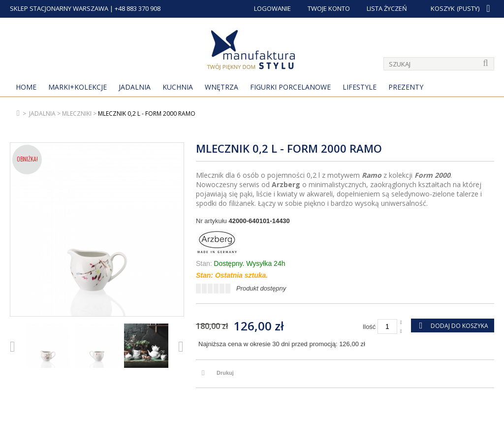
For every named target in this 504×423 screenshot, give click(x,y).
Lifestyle (360, 87)
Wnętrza (221, 87)
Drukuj (225, 373)
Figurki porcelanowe (290, 87)
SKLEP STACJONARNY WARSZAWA (59, 8)
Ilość (369, 327)
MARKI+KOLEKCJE (78, 87)
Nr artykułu (211, 221)
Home (26, 87)
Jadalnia (135, 87)
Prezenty (406, 87)
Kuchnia (178, 87)
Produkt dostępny (261, 288)
